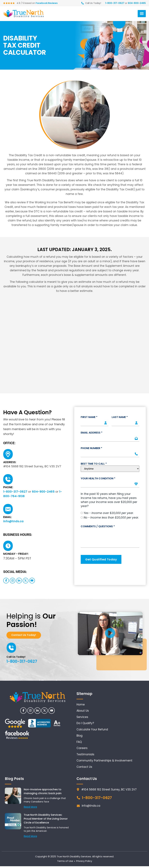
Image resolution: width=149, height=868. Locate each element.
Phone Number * (91, 448)
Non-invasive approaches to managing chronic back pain (43, 793)
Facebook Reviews (49, 3)
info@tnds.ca (13, 521)
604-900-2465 (137, 3)
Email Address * (92, 433)
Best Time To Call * (94, 464)
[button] (142, 14)
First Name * (89, 417)
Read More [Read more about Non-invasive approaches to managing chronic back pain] (30, 809)
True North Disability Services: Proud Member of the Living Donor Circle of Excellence (46, 821)
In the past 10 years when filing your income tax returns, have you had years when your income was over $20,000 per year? (109, 500)
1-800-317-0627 (115, 3)
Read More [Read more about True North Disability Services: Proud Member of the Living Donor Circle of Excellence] (30, 838)
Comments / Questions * (98, 526)
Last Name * (120, 417)
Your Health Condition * (98, 479)
